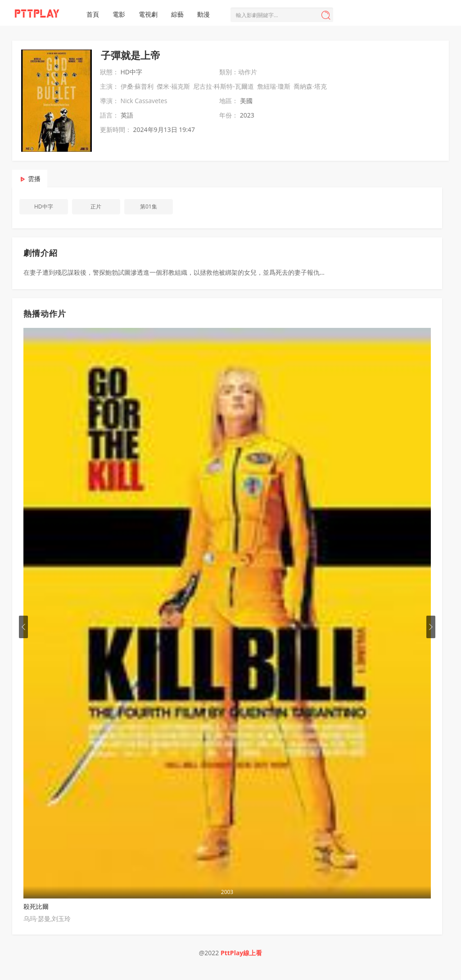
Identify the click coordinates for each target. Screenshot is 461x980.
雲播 (34, 179)
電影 (119, 14)
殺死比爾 (36, 906)
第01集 (149, 206)
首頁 (93, 14)
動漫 (203, 14)
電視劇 (148, 14)
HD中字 (44, 206)
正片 (96, 206)
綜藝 (177, 14)
